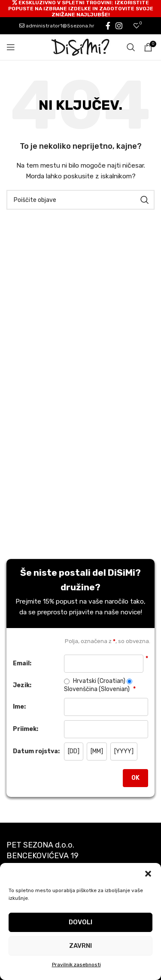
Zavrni (80, 946)
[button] (148, 874)
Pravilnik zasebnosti (76, 965)
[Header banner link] (80, 9)
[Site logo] (81, 47)
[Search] (131, 47)
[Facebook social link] (108, 26)
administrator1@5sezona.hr (57, 26)
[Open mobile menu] (11, 47)
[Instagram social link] (119, 26)
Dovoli (80, 922)
